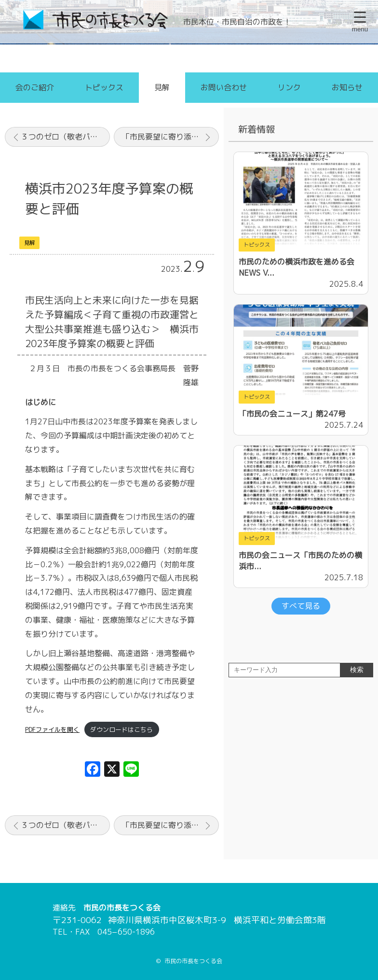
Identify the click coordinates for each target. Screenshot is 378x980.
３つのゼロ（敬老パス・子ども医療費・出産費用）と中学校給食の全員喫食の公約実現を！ (65, 137)
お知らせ (347, 87)
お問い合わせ (224, 87)
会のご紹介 (35, 87)
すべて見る (301, 606)
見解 (162, 87)
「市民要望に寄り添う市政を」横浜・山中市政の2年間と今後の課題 (170, 137)
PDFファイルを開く (52, 729)
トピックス (104, 87)
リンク (289, 87)
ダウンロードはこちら (121, 729)
